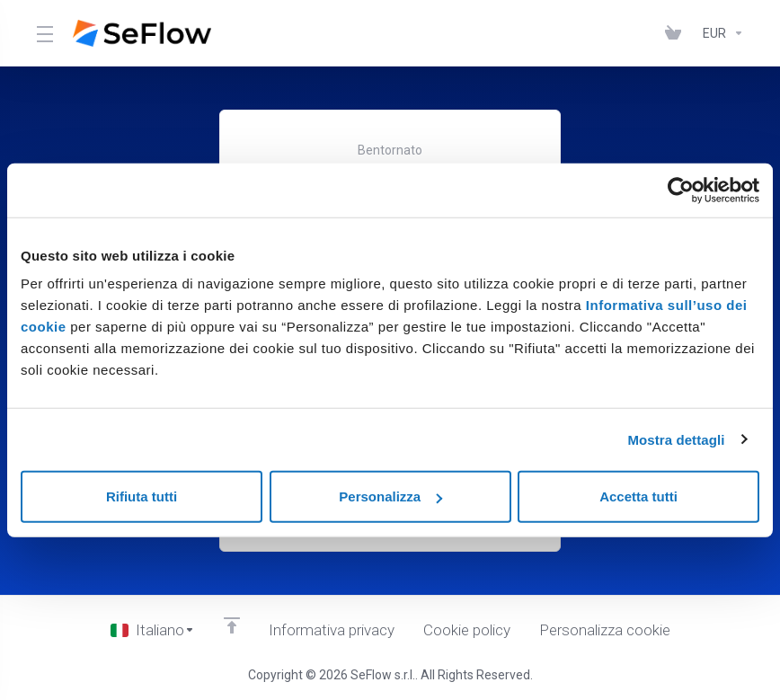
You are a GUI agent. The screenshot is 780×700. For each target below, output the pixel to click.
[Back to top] (232, 625)
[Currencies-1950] (720, 33)
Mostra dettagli (676, 439)
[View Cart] (677, 33)
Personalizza (390, 496)
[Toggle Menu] (44, 33)
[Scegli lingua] (153, 630)
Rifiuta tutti (142, 496)
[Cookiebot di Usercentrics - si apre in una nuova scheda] (681, 190)
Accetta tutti (638, 496)
